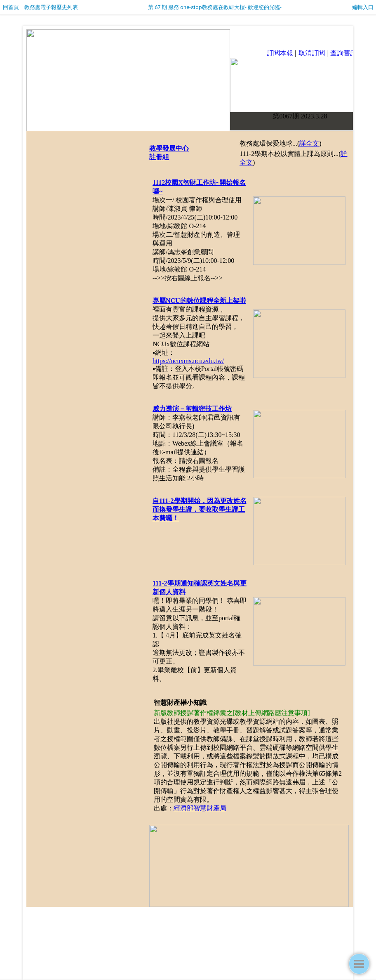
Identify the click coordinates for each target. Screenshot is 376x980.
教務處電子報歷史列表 (51, 7)
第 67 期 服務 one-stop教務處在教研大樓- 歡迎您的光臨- (215, 7)
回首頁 (11, 7)
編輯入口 (363, 7)
